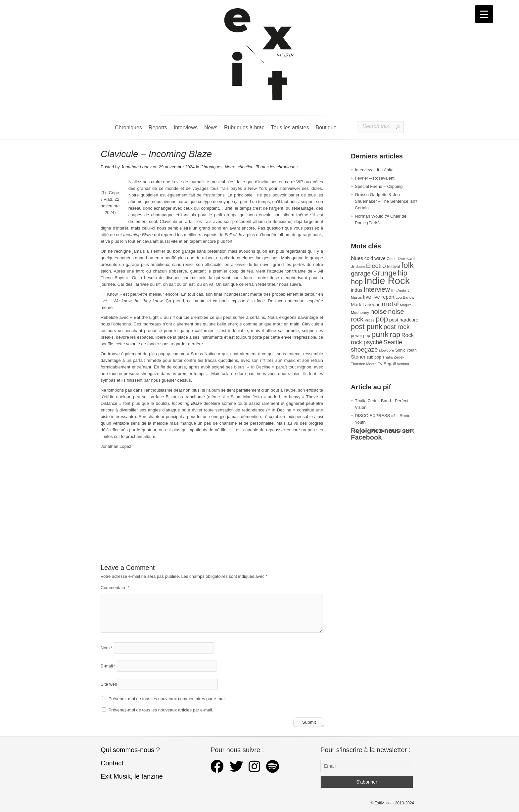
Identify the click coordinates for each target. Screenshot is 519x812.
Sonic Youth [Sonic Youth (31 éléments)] (406, 350)
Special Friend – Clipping (379, 186)
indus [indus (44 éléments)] (357, 290)
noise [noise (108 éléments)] (379, 311)
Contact (112, 763)
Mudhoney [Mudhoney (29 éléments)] (360, 313)
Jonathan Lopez (136, 167)
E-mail (108, 666)
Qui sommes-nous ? (130, 750)
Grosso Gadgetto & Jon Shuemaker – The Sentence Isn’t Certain (386, 201)
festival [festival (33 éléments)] (393, 267)
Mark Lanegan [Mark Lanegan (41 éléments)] (366, 305)
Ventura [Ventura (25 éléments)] (403, 364)
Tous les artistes (290, 128)
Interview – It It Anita (374, 170)
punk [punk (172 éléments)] (380, 334)
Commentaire (115, 588)
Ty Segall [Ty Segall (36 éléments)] (387, 364)
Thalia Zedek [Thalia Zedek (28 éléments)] (393, 357)
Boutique (326, 128)
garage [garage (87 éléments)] (361, 273)
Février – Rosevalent (375, 178)
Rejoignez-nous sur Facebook (382, 434)
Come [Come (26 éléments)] (391, 259)
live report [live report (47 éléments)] (383, 297)
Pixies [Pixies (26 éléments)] (370, 320)
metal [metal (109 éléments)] (390, 304)
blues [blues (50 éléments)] (357, 258)
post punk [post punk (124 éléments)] (367, 327)
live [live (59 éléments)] (367, 297)
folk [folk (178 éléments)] (407, 265)
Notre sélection (239, 167)
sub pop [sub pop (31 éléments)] (374, 357)
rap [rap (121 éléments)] (395, 335)
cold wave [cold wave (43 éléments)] (375, 258)
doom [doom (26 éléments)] (360, 267)
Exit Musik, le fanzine (132, 776)
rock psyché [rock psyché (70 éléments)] (367, 342)
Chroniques (128, 128)
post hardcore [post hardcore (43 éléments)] (404, 320)
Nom (107, 648)
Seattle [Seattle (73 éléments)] (393, 342)
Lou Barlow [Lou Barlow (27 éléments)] (405, 297)
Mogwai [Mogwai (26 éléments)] (406, 305)
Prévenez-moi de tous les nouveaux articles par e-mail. (161, 710)
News (211, 128)
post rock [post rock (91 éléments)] (396, 327)
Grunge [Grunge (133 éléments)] (384, 273)
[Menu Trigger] (484, 14)
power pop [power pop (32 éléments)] (360, 336)
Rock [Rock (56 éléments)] (408, 335)
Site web (109, 684)
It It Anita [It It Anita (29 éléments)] (399, 290)
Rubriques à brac (244, 128)
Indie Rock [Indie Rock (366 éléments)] (387, 281)
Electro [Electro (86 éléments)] (376, 266)
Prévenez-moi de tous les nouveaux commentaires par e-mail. (168, 699)
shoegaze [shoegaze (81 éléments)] (364, 349)
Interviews (186, 128)
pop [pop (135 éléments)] (382, 319)
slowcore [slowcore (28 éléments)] (386, 350)
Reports (158, 128)
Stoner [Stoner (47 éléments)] (358, 357)
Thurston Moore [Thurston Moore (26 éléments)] (364, 364)
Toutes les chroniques (277, 167)
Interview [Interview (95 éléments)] (377, 289)
